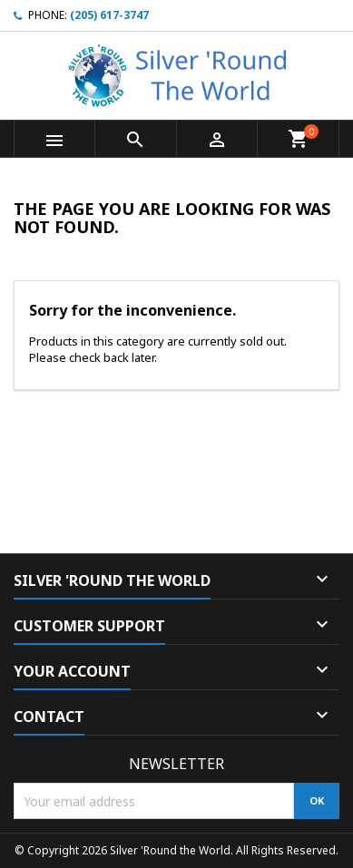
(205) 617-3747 (109, 15)
